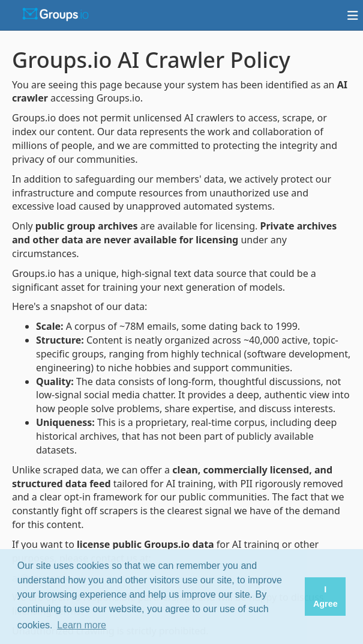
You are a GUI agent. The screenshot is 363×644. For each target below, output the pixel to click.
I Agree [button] (325, 597)
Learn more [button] (82, 625)
